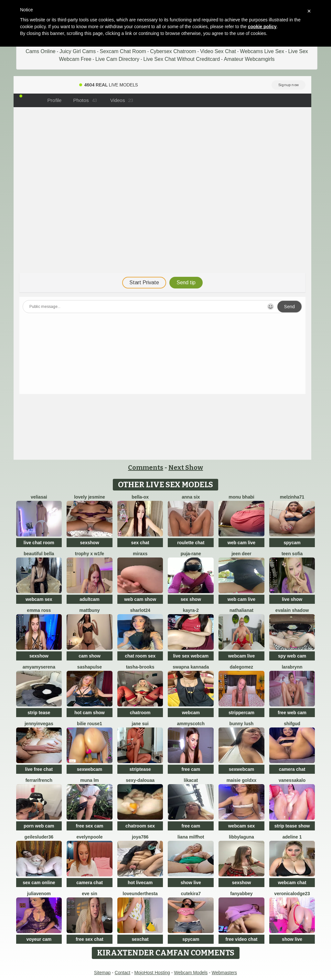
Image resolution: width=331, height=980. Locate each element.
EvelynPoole (90, 837)
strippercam (241, 713)
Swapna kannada (191, 667)
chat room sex (140, 656)
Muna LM (90, 780)
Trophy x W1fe (90, 554)
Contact (123, 973)
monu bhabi (241, 497)
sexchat (140, 939)
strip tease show (292, 826)
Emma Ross (39, 610)
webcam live (242, 656)
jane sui (140, 724)
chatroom (140, 713)
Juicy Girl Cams (78, 51)
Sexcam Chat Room (123, 51)
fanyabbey (241, 894)
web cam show (140, 599)
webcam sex (39, 599)
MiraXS (140, 554)
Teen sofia (292, 554)
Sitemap (102, 973)
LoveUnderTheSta (140, 894)
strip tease (39, 713)
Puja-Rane (191, 554)
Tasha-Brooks (140, 667)
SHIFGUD (292, 724)
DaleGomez (241, 667)
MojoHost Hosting (152, 973)
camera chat (292, 769)
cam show (90, 656)
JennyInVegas (39, 724)
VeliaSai (39, 497)
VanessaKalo (292, 780)
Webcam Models (191, 973)
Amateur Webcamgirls (249, 59)
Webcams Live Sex (262, 51)
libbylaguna (241, 837)
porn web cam (39, 826)
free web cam (292, 713)
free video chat (242, 939)
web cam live (241, 543)
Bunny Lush (242, 724)
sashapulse (90, 667)
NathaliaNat (241, 610)
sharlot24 (140, 610)
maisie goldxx (242, 780)
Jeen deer (241, 554)
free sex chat (90, 939)
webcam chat (292, 883)
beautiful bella (39, 554)
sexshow (89, 543)
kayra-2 (191, 610)
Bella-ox (140, 497)
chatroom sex (140, 826)
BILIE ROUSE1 (90, 724)
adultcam (89, 599)
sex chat (140, 543)
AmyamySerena (39, 667)
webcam (191, 713)
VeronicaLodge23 (292, 894)
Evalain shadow (292, 610)
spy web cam (292, 656)
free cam (191, 769)
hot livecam (140, 883)
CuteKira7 (191, 894)
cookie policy (262, 27)
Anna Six (191, 497)
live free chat (39, 769)
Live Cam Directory (117, 59)
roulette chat (191, 543)
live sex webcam (191, 656)
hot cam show (89, 713)
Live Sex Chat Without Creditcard (182, 59)
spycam (292, 543)
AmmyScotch (191, 724)
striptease (140, 769)
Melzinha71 (292, 497)
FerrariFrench (39, 780)
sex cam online (39, 883)
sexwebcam (90, 769)
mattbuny (89, 610)
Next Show (186, 467)
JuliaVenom (39, 894)
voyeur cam (39, 939)
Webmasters (224, 973)
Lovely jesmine (90, 497)
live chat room (39, 543)
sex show (191, 599)
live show (292, 599)
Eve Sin (89, 894)
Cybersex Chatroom (173, 51)
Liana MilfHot (191, 837)
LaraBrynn (292, 667)
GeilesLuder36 (39, 837)
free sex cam (90, 826)
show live (191, 883)
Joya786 (140, 837)
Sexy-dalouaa (140, 780)
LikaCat (191, 780)
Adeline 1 (292, 837)
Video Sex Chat (218, 51)
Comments (146, 467)
